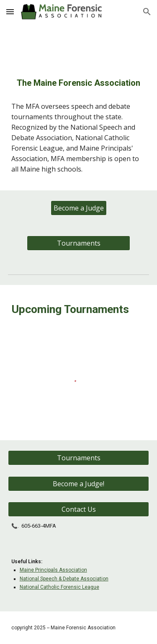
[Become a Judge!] (79, 484)
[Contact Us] (79, 509)
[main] (79, 83)
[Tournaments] (78, 243)
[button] (10, 12)
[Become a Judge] (79, 208)
